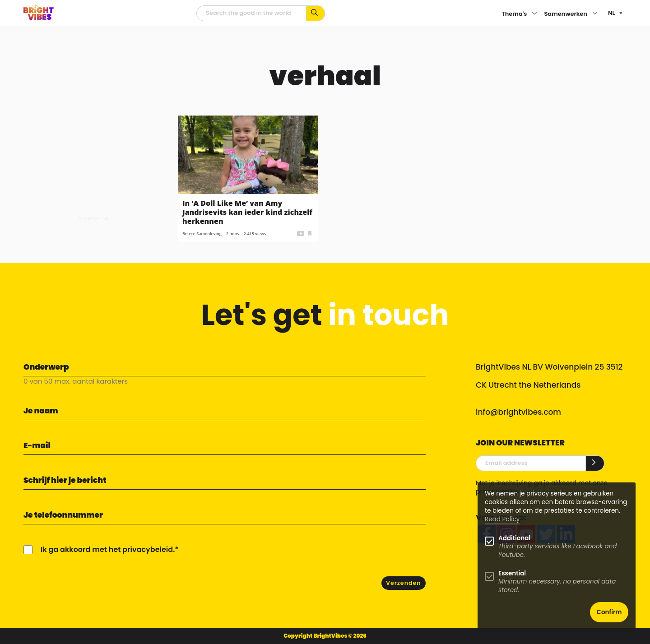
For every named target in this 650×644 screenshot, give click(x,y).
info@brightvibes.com (518, 412)
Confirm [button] (609, 612)
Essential (512, 573)
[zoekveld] (251, 13)
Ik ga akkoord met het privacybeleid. (108, 549)
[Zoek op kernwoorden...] (316, 13)
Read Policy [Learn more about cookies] (502, 519)
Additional (514, 538)
